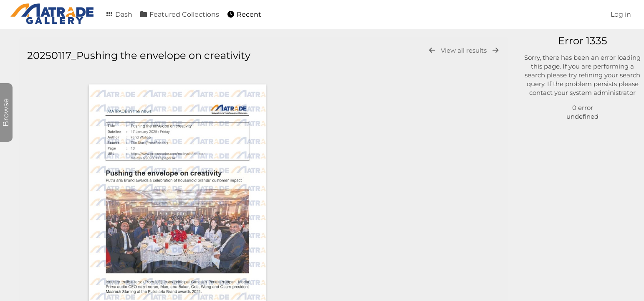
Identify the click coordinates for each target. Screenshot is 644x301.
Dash (119, 14)
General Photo (565, 71)
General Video (565, 91)
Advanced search (562, 142)
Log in (621, 14)
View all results (465, 50)
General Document (573, 81)
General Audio (565, 100)
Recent (244, 14)
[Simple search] (579, 45)
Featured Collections (179, 14)
